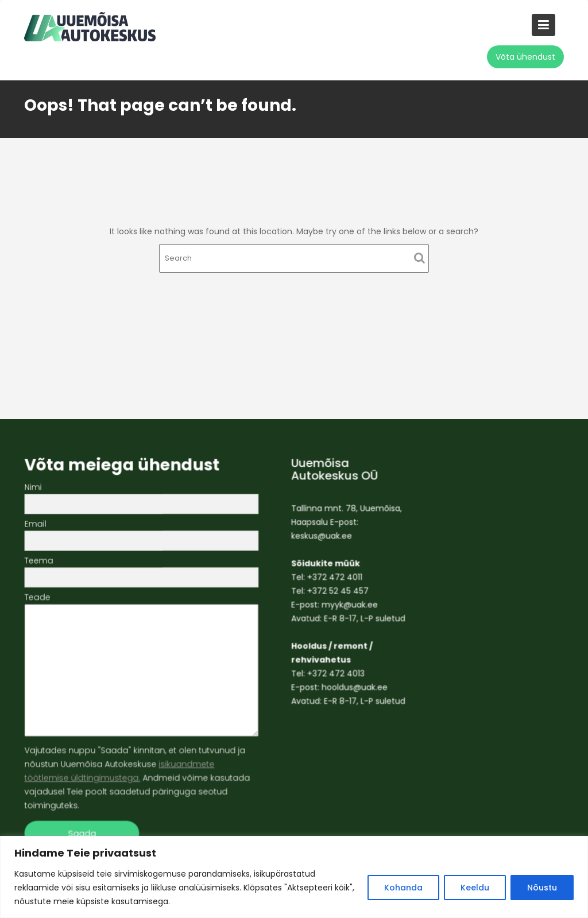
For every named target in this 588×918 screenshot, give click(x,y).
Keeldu (475, 888)
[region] (294, 877)
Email (144, 534)
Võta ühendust (525, 57)
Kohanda (403, 888)
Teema (144, 570)
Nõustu (542, 888)
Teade (144, 665)
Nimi (144, 497)
